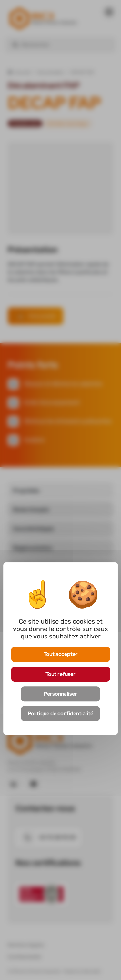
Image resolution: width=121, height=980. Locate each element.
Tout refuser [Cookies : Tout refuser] (60, 674)
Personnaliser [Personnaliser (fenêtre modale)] (60, 694)
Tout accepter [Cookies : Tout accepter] (61, 654)
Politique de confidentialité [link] (60, 713)
